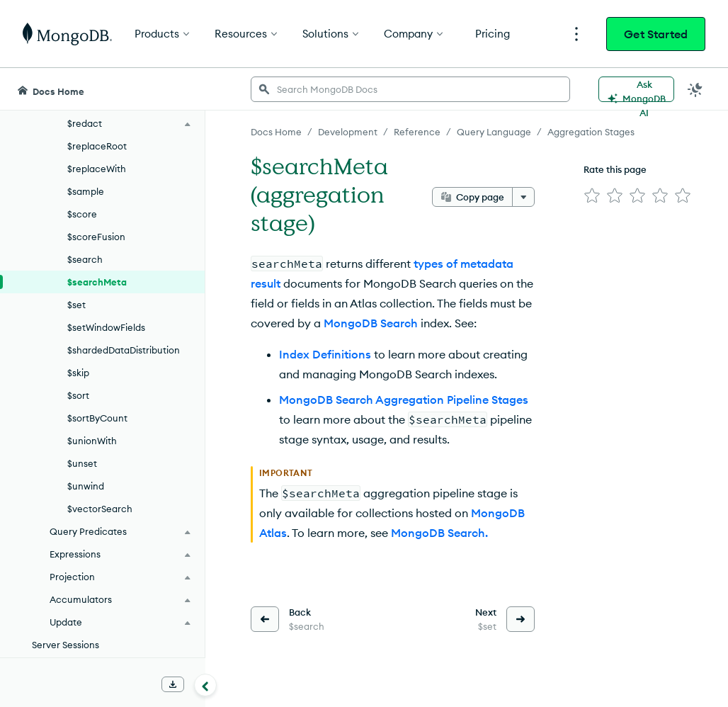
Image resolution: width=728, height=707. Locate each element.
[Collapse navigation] (205, 685)
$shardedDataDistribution (124, 350)
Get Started (656, 34)
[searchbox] (410, 89)
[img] (592, 196)
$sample (86, 191)
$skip (78, 373)
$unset (82, 463)
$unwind (86, 486)
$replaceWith (97, 169)
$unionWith (92, 441)
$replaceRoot (97, 146)
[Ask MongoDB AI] (636, 89)
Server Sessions (66, 645)
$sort (78, 395)
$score (82, 214)
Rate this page (615, 169)
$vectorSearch (100, 509)
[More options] (523, 197)
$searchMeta (97, 282)
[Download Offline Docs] (173, 684)
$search (85, 259)
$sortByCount (97, 418)
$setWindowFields (106, 327)
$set (76, 305)
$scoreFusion (96, 237)
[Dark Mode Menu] (695, 89)
